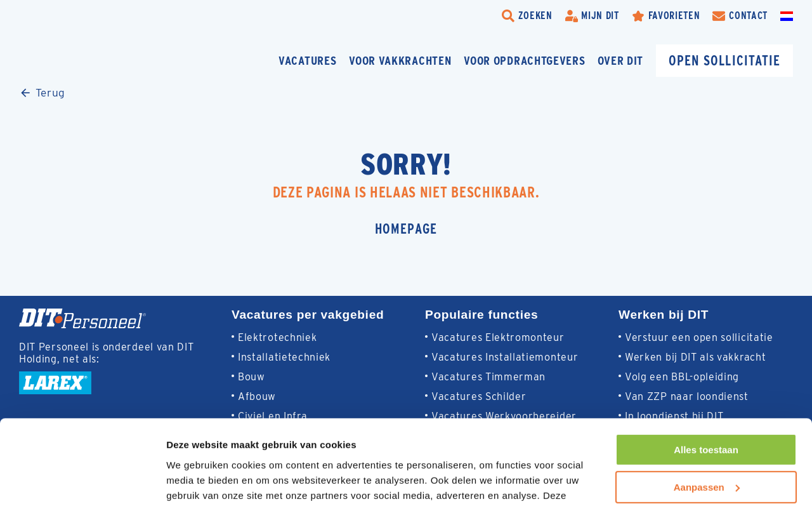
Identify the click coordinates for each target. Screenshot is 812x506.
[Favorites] (666, 16)
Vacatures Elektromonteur (498, 337)
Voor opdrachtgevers (524, 61)
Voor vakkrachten (400, 61)
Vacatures (307, 61)
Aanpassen (707, 407)
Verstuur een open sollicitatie (699, 337)
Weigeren (706, 445)
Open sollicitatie (724, 61)
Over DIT (620, 61)
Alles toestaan (706, 370)
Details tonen (196, 481)
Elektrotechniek (277, 337)
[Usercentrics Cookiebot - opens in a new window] (82, 481)
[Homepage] (111, 61)
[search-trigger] (527, 16)
